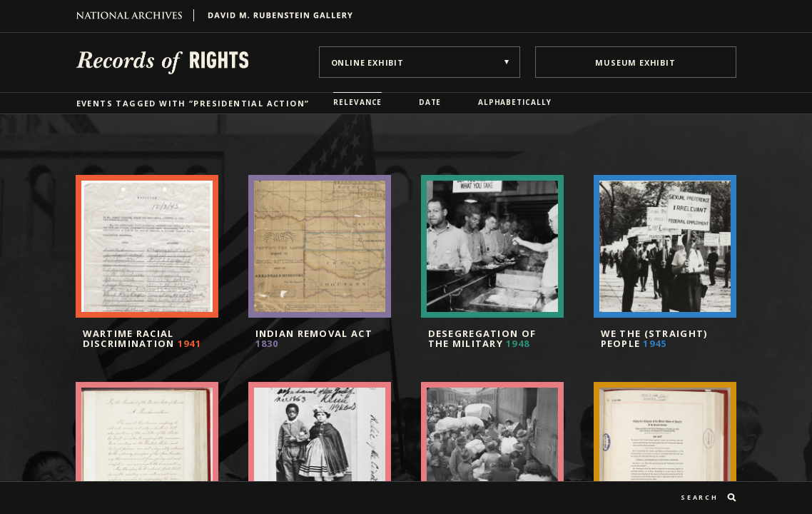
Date (430, 102)
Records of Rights (162, 62)
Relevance (357, 102)
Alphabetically (515, 102)
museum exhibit (635, 62)
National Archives (135, 15)
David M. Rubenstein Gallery (275, 15)
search (699, 497)
